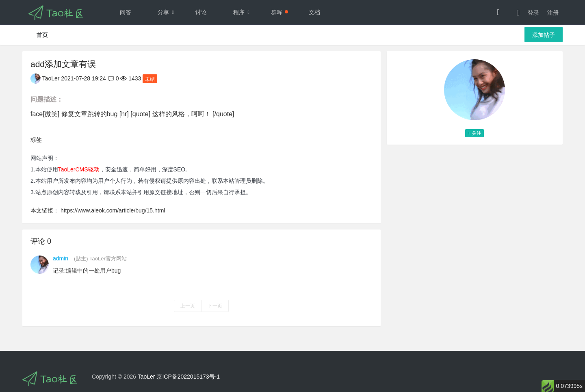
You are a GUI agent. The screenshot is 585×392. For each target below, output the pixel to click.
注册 (553, 13)
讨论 (201, 12)
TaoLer (146, 377)
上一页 (188, 306)
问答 (126, 12)
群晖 (279, 12)
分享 (168, 12)
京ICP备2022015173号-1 (188, 377)
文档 (314, 12)
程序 (243, 12)
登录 (533, 13)
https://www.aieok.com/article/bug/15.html (113, 210)
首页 (42, 35)
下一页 (215, 306)
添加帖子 (544, 35)
